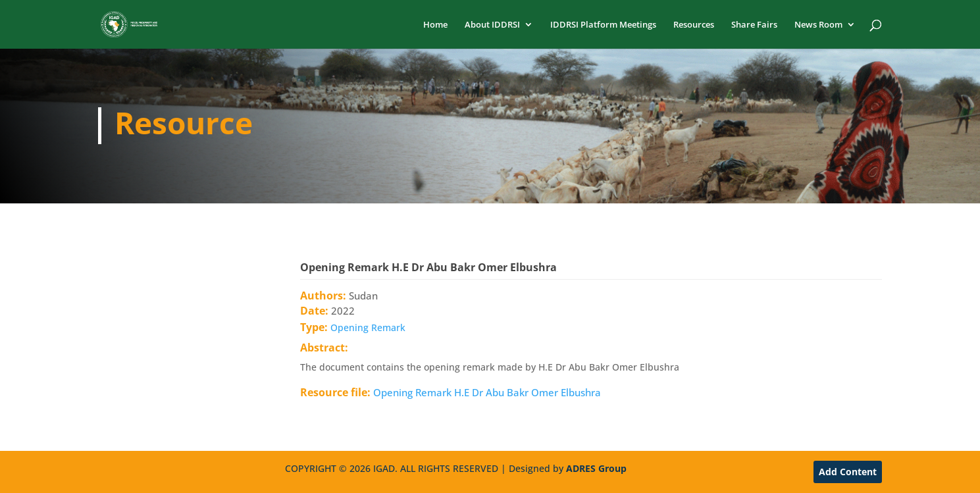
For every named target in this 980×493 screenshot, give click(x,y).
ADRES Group (596, 468)
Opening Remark (368, 327)
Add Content (848, 472)
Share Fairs (754, 25)
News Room (818, 25)
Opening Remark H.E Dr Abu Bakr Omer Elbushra (487, 392)
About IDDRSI (492, 25)
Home (435, 25)
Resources (694, 25)
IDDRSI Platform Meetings (603, 25)
